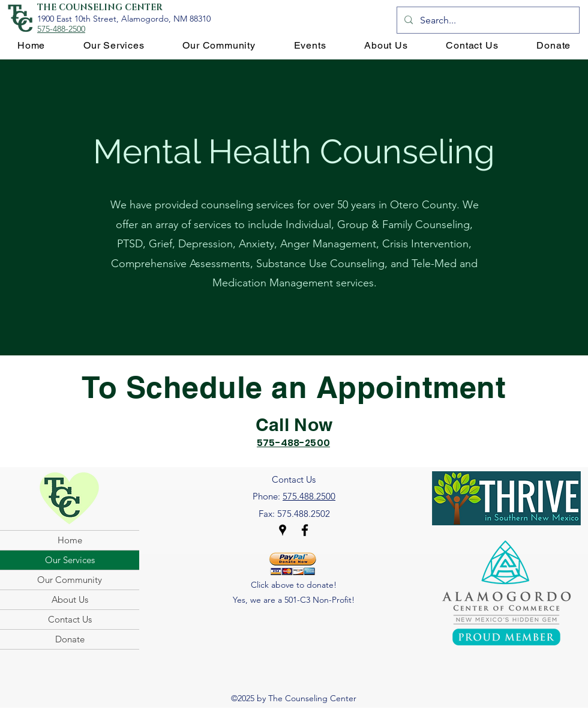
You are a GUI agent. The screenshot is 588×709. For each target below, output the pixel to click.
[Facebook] (305, 530)
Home (70, 540)
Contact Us (70, 619)
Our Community (70, 580)
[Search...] (487, 20)
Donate (70, 639)
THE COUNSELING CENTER (100, 8)
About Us (70, 599)
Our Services (70, 560)
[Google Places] (283, 530)
